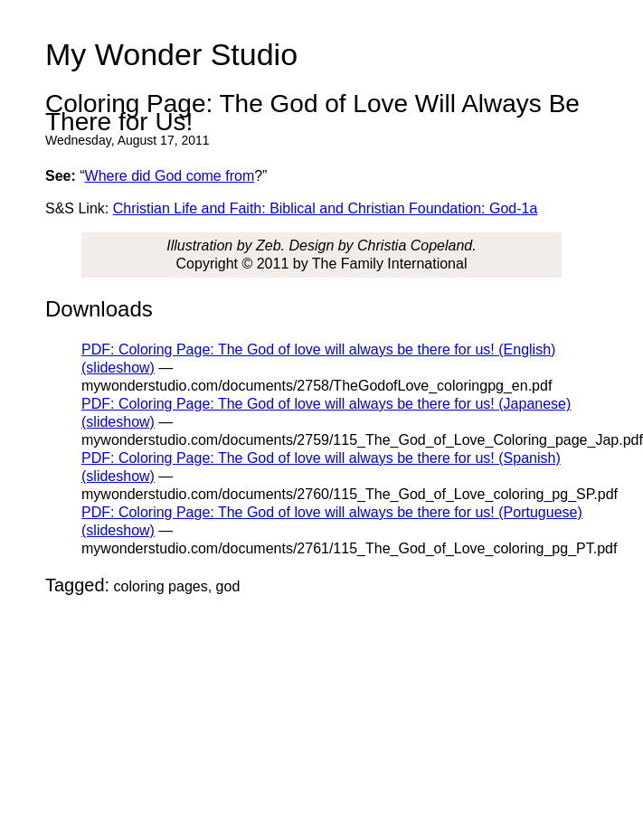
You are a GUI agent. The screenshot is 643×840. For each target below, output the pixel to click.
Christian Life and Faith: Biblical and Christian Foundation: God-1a (326, 208)
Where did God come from (170, 176)
